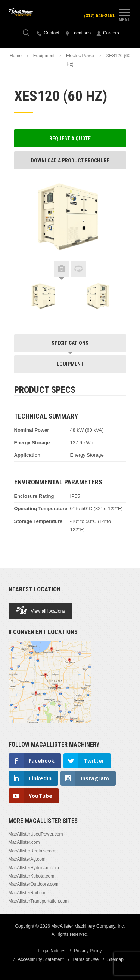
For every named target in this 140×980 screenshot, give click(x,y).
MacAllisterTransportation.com (39, 901)
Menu (125, 14)
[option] (44, 298)
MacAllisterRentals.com (32, 851)
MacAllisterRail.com (28, 893)
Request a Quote (70, 138)
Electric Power (80, 56)
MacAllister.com (24, 842)
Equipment (44, 56)
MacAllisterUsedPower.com (36, 834)
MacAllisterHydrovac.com (34, 868)
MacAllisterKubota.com (32, 876)
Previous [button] (25, 269)
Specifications (70, 343)
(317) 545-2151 (99, 16)
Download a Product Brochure (70, 160)
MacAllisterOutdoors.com (34, 884)
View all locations (41, 610)
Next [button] (115, 269)
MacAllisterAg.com (27, 859)
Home (16, 56)
